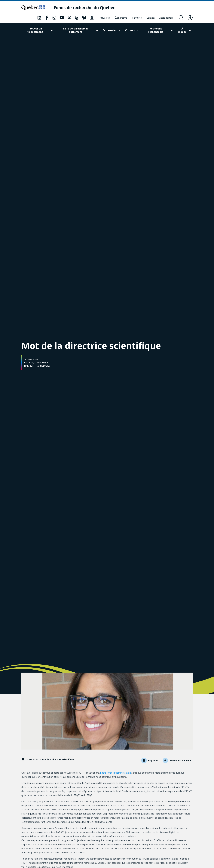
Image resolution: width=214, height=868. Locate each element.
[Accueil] (23, 759)
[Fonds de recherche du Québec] (86, 8)
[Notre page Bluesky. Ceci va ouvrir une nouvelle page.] (84, 18)
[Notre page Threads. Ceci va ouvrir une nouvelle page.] (77, 18)
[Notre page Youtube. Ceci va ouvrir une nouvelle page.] (62, 18)
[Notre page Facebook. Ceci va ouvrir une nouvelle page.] (47, 18)
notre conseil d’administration (115, 773)
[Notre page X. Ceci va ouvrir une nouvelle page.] (69, 18)
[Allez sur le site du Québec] (34, 8)
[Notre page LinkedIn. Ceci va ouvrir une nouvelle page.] (39, 18)
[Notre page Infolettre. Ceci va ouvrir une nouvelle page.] (92, 18)
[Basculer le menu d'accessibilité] (190, 18)
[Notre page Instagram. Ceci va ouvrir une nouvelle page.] (54, 18)
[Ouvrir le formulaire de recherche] (181, 18)
